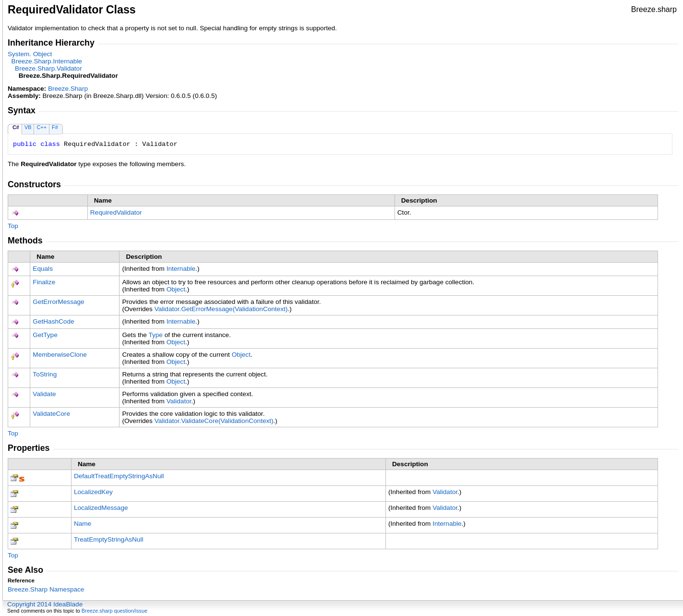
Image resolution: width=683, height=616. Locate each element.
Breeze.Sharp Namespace (46, 589)
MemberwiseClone (60, 355)
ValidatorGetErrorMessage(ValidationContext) (221, 309)
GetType (45, 335)
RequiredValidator (116, 212)
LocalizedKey (93, 492)
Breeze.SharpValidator (48, 68)
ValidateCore (51, 414)
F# (55, 127)
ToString (45, 374)
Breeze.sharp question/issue (114, 611)
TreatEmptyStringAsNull (109, 539)
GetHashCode (53, 321)
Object (176, 289)
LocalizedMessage (101, 508)
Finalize (44, 282)
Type (155, 335)
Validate (44, 394)
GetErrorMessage (58, 302)
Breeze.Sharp (68, 89)
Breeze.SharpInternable (47, 61)
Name (83, 524)
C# (16, 127)
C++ (42, 127)
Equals (43, 269)
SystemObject (30, 54)
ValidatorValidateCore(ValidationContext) (214, 421)
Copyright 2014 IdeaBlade (45, 604)
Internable (181, 269)
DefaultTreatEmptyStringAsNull (119, 476)
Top (13, 226)
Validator (179, 401)
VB (28, 127)
